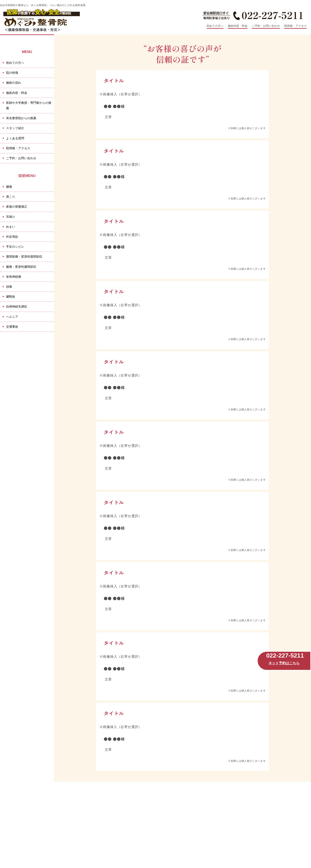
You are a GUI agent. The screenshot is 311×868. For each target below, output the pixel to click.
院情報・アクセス (295, 26)
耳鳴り (11, 217)
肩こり (11, 197)
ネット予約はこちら (284, 663)
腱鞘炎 (11, 297)
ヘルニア (12, 317)
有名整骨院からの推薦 (21, 118)
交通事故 (12, 327)
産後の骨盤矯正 (17, 207)
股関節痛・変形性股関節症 (24, 257)
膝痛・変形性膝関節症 (21, 267)
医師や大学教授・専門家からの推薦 (29, 105)
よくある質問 (15, 138)
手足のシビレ (15, 247)
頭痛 (9, 287)
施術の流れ (14, 83)
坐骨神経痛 (14, 277)
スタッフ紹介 (15, 128)
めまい (11, 227)
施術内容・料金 (238, 26)
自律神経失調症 (17, 306)
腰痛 (9, 187)
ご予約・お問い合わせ (266, 26)
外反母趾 (12, 237)
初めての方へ (215, 26)
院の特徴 (12, 73)
